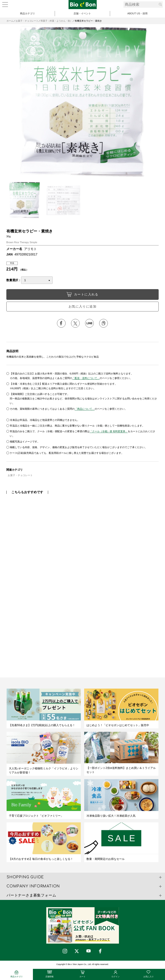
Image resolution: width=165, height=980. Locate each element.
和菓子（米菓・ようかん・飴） (57, 21)
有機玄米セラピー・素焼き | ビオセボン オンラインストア (83, 5)
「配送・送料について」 (86, 378)
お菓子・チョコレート (27, 21)
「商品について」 (85, 409)
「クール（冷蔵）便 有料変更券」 (109, 431)
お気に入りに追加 (82, 306)
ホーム (10, 21)
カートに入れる (82, 294)
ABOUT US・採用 (137, 13)
